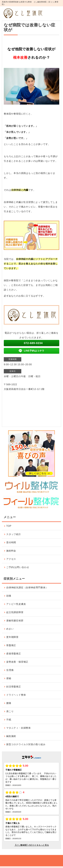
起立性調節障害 (15, 612)
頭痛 (9, 596)
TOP (9, 526)
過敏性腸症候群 (15, 621)
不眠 (9, 720)
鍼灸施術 (11, 736)
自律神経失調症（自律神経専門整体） (27, 588)
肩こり (10, 711)
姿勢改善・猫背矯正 (17, 662)
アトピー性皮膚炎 (16, 604)
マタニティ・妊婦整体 (19, 728)
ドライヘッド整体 (16, 695)
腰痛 (9, 703)
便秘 (9, 678)
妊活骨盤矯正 (14, 687)
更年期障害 (12, 637)
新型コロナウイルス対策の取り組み (26, 744)
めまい (10, 629)
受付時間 (11, 542)
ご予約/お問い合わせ (18, 567)
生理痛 (10, 670)
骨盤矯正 (11, 645)
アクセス (11, 559)
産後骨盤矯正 (14, 654)
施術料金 (11, 551)
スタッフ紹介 (14, 534)
